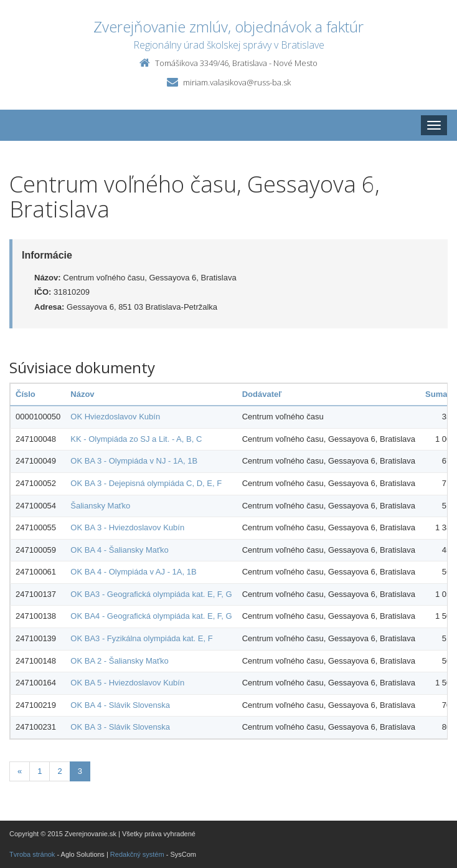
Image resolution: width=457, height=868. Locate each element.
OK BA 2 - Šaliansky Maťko (119, 661)
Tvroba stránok (32, 854)
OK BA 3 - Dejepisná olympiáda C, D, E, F (146, 483)
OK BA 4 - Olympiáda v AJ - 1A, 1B (133, 572)
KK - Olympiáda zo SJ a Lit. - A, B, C (136, 439)
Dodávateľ (262, 394)
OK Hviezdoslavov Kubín (115, 417)
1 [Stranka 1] (40, 771)
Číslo (26, 394)
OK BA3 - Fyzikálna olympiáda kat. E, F (141, 638)
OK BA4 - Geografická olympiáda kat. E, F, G (151, 616)
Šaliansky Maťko (100, 506)
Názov (82, 394)
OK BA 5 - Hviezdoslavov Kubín (127, 683)
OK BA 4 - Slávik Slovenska (120, 705)
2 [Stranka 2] (59, 771)
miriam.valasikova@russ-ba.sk (237, 82)
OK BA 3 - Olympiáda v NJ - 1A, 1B (134, 461)
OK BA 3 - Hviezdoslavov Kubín (127, 527)
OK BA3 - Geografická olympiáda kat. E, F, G (151, 594)
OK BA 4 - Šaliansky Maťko (119, 550)
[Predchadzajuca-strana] (20, 772)
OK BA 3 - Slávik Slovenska (120, 727)
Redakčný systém (137, 854)
